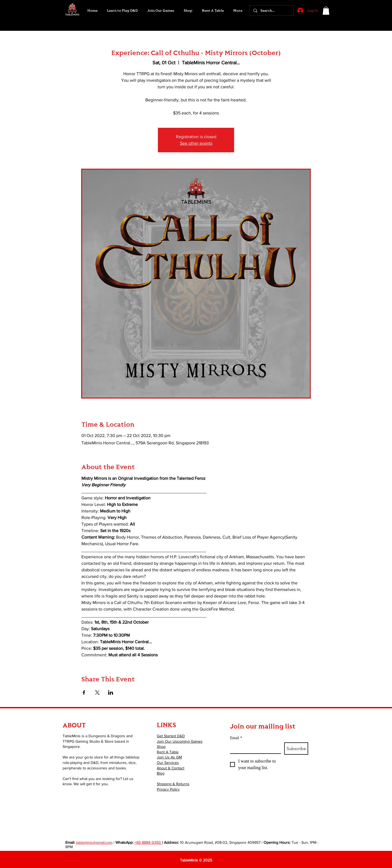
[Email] (254, 748)
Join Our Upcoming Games (180, 741)
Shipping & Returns (173, 784)
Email (236, 738)
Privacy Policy (168, 789)
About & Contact (171, 768)
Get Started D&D (171, 736)
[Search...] (271, 10)
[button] (161, 11)
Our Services (168, 763)
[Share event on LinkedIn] (111, 693)
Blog (161, 773)
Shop (161, 746)
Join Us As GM (169, 757)
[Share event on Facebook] (84, 693)
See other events (196, 143)
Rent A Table (168, 752)
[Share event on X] (97, 693)
